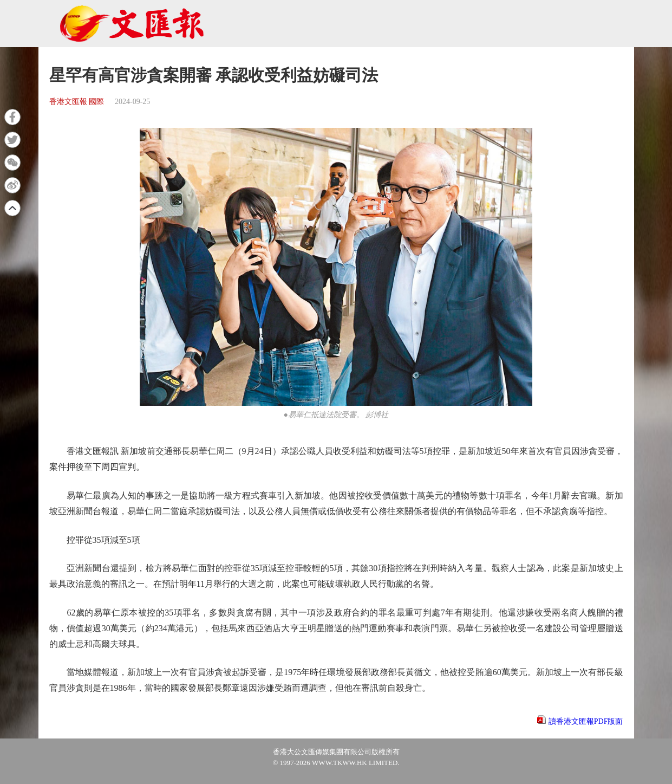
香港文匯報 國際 (77, 102)
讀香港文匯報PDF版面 (586, 721)
